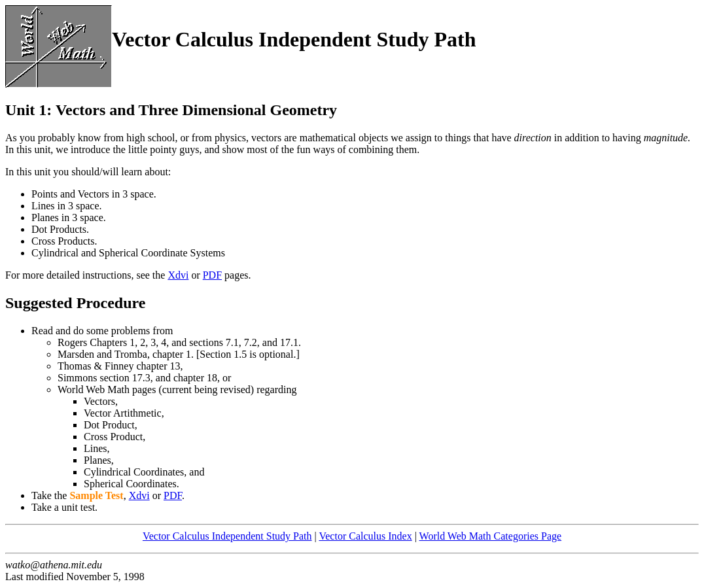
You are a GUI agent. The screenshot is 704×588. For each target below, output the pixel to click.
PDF (212, 275)
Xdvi (178, 275)
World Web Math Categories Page (491, 536)
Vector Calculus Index (365, 536)
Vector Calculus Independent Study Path (227, 536)
